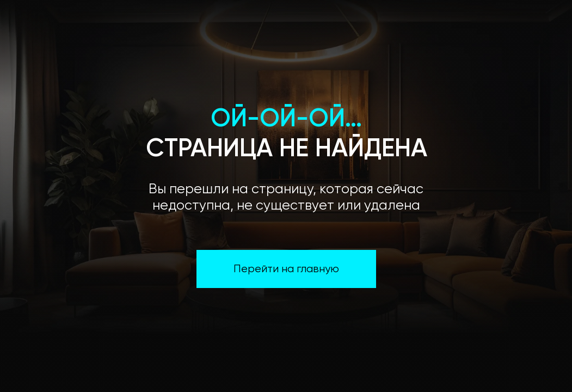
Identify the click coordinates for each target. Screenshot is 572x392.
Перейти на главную (286, 269)
